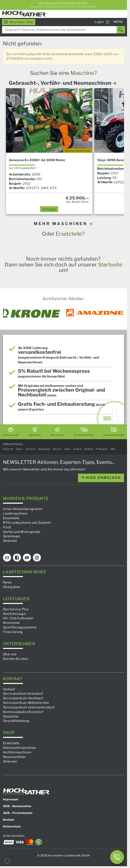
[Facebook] (17, 558)
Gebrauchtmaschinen (19, 748)
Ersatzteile (11, 518)
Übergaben (12, 587)
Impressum (11, 799)
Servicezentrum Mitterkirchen (26, 703)
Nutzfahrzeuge (14, 614)
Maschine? (84, 73)
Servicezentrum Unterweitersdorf (29, 707)
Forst (7, 527)
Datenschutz (12, 826)
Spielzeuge (11, 536)
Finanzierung (13, 632)
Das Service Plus (16, 609)
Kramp (89, 449)
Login (99, 22)
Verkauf (9, 689)
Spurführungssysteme (20, 627)
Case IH (8, 449)
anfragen (49, 209)
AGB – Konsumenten (17, 806)
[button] (7, 861)
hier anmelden (101, 478)
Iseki (67, 449)
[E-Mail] (7, 558)
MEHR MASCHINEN (64, 224)
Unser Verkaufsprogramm (23, 509)
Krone (57, 449)
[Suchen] (121, 30)
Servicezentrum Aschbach (23, 698)
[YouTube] (27, 558)
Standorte (11, 716)
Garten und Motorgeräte (22, 532)
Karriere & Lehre (16, 659)
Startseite (110, 265)
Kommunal (11, 623)
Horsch (31, 449)
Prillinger (102, 449)
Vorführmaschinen (17, 752)
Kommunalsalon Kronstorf (23, 712)
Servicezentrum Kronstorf (23, 694)
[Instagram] (37, 558)
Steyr (19, 449)
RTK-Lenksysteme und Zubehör (27, 522)
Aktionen (10, 541)
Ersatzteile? (70, 234)
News (7, 582)
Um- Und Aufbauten (18, 618)
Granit (77, 449)
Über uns (10, 654)
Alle (113, 449)
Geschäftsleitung (16, 721)
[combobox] (64, 30)
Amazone (44, 449)
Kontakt (8, 820)
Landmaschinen (15, 513)
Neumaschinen (14, 757)
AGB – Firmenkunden (18, 813)
